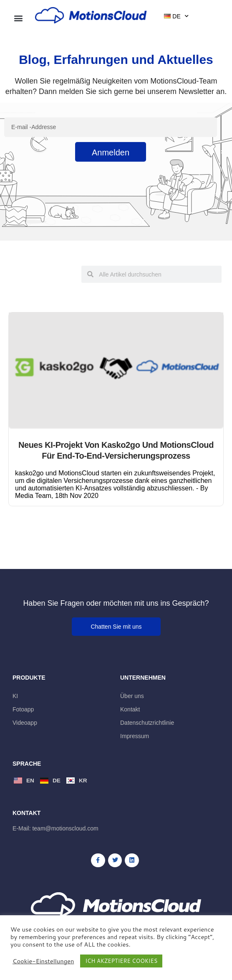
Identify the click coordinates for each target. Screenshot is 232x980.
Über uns (132, 696)
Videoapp (25, 723)
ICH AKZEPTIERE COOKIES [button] (121, 961)
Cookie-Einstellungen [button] (43, 961)
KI (15, 696)
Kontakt (130, 709)
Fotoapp (23, 709)
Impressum (135, 736)
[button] (19, 18)
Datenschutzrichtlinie (147, 723)
